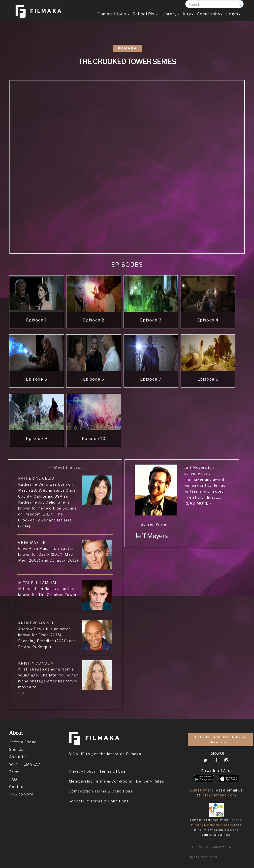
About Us (18, 757)
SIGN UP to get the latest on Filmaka (105, 754)
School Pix (145, 19)
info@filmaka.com (219, 795)
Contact (17, 787)
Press (15, 772)
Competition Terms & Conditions (101, 791)
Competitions (113, 19)
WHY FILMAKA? (25, 764)
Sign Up (16, 749)
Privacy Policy (82, 771)
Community (210, 19)
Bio (21, 693)
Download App (216, 771)
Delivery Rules (150, 781)
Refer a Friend (23, 742)
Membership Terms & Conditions (101, 781)
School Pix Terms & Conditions (99, 801)
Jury (188, 19)
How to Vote (21, 794)
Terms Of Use (113, 771)
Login (233, 19)
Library (170, 19)
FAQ (13, 779)
